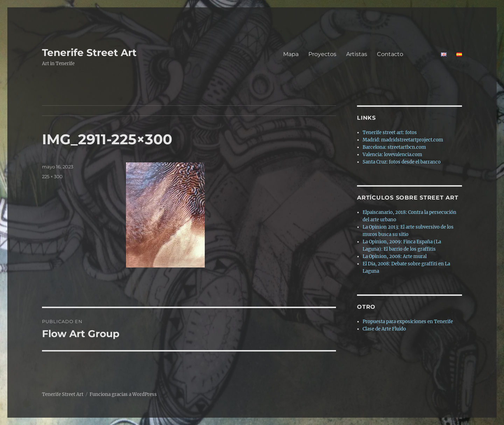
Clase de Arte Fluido (384, 329)
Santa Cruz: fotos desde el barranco (402, 162)
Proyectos (322, 54)
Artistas (357, 54)
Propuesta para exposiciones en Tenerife (408, 322)
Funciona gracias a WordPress (123, 394)
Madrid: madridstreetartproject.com (403, 140)
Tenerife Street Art (89, 53)
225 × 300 (52, 176)
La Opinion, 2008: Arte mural (395, 256)
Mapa (291, 54)
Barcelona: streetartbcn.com (394, 147)
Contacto (404, 54)
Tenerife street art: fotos (390, 133)
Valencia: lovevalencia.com (392, 155)
